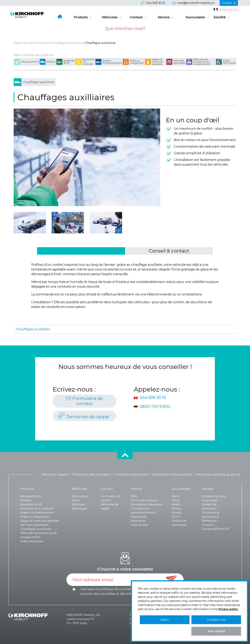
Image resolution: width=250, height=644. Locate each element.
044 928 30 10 (156, 3)
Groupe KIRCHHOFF (216, 529)
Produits (81, 17)
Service (164, 17)
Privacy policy (228, 609)
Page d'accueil (24, 43)
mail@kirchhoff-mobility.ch (196, 3)
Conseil (227, 3)
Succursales (195, 17)
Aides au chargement (137, 62)
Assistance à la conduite (88, 62)
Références (209, 521)
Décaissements (30, 62)
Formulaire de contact (88, 401)
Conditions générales (131, 474)
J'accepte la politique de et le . (129, 591)
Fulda (175, 500)
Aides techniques (229, 62)
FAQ (134, 496)
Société (220, 17)
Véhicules (110, 17)
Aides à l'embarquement (112, 62)
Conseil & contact (169, 251)
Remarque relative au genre (218, 474)
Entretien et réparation (146, 504)
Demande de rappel (88, 417)
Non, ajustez (216, 631)
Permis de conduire (144, 500)
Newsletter (138, 521)
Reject (165, 620)
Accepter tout (216, 620)
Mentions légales (55, 474)
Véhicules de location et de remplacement (202, 62)
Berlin (176, 496)
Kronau (177, 508)
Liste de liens (140, 525)
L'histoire (208, 525)
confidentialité (131, 589)
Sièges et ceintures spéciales (157, 62)
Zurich (176, 517)
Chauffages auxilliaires (67, 43)
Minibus (51, 62)
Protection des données (91, 474)
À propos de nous (214, 496)
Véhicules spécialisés (179, 62)
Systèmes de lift (69, 62)
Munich (177, 513)
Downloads (139, 517)
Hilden (176, 504)
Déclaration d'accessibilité (172, 474)
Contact (136, 17)
